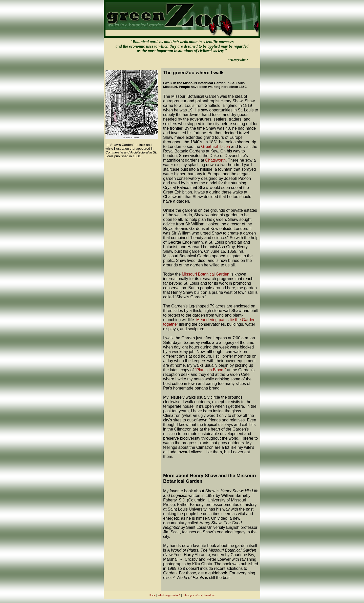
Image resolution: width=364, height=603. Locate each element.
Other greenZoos (192, 595)
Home (152, 595)
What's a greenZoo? (169, 595)
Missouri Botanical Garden (206, 274)
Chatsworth (215, 160)
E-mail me (210, 595)
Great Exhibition (215, 147)
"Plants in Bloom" (210, 370)
